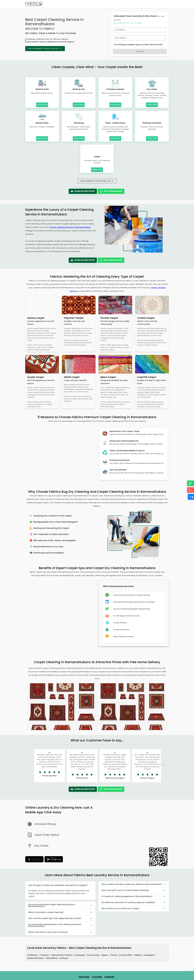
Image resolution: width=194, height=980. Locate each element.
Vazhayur (64, 958)
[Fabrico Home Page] (34, 4)
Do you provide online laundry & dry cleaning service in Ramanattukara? (60, 925)
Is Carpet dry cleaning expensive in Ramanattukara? (134, 896)
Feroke (114, 955)
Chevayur (45, 955)
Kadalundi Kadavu (36, 958)
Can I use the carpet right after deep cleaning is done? (60, 918)
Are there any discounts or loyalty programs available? (134, 902)
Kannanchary (94, 955)
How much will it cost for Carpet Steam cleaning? (134, 890)
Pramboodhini (126, 955)
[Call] (191, 490)
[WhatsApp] (191, 483)
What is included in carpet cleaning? (60, 912)
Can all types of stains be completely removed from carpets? (60, 885)
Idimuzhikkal (52, 958)
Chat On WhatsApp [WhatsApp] (111, 191)
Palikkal (138, 955)
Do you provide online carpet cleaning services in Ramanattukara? (60, 905)
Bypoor (105, 955)
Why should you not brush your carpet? (134, 909)
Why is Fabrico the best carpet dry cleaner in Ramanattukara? (134, 884)
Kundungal (80, 955)
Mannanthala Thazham (62, 955)
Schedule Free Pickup (83, 191)
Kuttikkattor (33, 955)
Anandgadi (149, 955)
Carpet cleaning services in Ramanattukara (70, 227)
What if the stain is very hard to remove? (60, 932)
